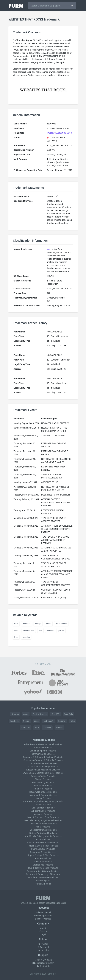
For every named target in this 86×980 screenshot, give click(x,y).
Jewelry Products (43, 798)
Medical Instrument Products (43, 824)
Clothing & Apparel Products (43, 751)
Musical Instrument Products (43, 830)
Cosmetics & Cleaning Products (43, 767)
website (50, 630)
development (29, 630)
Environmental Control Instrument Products (43, 773)
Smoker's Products (43, 862)
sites (16, 630)
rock (16, 624)
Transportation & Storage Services (43, 871)
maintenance (61, 624)
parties (61, 630)
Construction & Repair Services (43, 763)
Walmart (59, 728)
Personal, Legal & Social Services (43, 846)
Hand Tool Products (43, 789)
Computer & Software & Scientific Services (43, 760)
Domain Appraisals (43, 916)
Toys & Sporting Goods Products (43, 868)
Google (26, 721)
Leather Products (43, 805)
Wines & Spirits (43, 881)
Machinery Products (43, 814)
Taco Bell (47, 728)
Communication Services (43, 754)
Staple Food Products (43, 865)
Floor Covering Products (43, 782)
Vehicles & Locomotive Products (43, 877)
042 (48, 249)
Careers (43, 931)
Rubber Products (43, 858)
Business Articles (43, 919)
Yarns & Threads (43, 884)
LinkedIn (43, 950)
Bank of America (40, 714)
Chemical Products (43, 748)
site (40, 630)
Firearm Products (43, 779)
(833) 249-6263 (43, 960)
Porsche (62, 721)
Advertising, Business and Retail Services (43, 744)
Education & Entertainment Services (43, 770)
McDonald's (48, 721)
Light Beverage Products (43, 808)
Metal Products (43, 827)
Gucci (36, 721)
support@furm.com (43, 963)
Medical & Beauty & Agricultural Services (43, 820)
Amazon (15, 714)
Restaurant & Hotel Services (43, 852)
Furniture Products (43, 786)
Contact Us (43, 966)
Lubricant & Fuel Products (43, 811)
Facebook (14, 721)
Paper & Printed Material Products (43, 843)
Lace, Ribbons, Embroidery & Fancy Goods (43, 801)
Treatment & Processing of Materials (43, 874)
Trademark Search (43, 912)
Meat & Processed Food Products (43, 817)
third (16, 637)
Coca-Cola (68, 714)
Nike (37, 728)
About (43, 928)
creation (26, 637)
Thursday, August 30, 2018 (59, 133)
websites (27, 624)
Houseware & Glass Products (43, 792)
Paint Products (43, 839)
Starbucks (26, 728)
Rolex (72, 721)
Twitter (43, 944)
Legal (43, 934)
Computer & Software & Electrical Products (43, 757)
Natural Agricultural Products (43, 833)
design (38, 624)
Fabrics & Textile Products (43, 776)
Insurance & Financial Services (43, 795)
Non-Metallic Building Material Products (43, 836)
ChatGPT (56, 714)
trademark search (37, 903)
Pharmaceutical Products (43, 849)
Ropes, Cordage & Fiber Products (43, 855)
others (48, 624)
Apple (26, 714)
